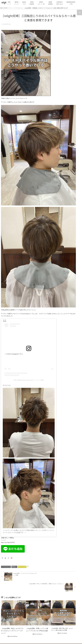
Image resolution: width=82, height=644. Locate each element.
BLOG (24, 3)
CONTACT (60, 3)
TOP (9, 3)
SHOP (50, 3)
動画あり (14, 567)
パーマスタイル (6, 567)
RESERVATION (71, 3)
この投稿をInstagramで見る (14, 354)
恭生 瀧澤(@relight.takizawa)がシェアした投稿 (29, 380)
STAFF (41, 3)
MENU (17, 3)
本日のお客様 (22, 567)
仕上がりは (6, 385)
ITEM (32, 3)
